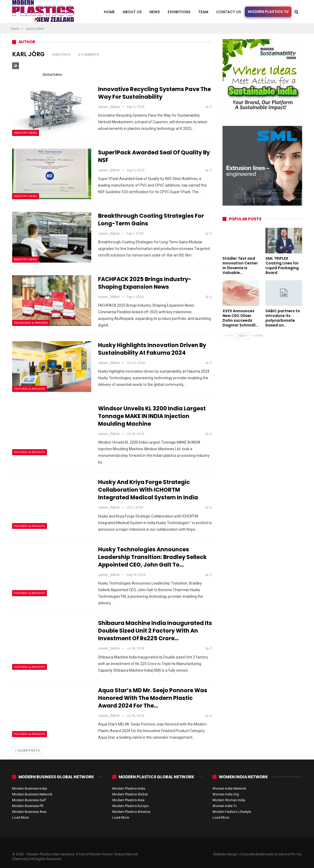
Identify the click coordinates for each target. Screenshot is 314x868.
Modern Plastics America (131, 812)
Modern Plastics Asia (128, 800)
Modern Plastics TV (268, 12)
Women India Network (229, 788)
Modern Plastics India (129, 788)
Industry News (26, 133)
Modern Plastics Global (130, 794)
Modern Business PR (28, 806)
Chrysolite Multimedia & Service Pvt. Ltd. (271, 854)
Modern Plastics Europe (130, 806)
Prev (229, 336)
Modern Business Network (32, 794)
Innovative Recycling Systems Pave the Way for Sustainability (154, 93)
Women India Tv (225, 806)
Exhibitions (179, 12)
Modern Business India (30, 788)
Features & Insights (30, 389)
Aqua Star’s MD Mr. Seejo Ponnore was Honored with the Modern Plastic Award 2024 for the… (153, 698)
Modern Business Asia (29, 812)
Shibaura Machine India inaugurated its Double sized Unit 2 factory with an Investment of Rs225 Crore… (155, 631)
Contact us (229, 12)
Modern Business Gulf (29, 800)
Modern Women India (229, 800)
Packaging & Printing (31, 323)
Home (109, 12)
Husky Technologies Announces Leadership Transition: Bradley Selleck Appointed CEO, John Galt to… (152, 557)
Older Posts (27, 750)
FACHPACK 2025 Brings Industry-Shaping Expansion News (145, 283)
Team (203, 12)
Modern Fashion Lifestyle (232, 812)
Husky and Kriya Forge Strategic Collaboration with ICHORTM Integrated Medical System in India (148, 490)
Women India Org (226, 794)
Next (243, 336)
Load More (20, 817)
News (155, 12)
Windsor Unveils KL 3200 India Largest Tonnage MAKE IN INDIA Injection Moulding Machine (152, 416)
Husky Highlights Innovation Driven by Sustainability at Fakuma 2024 (152, 349)
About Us (132, 12)
